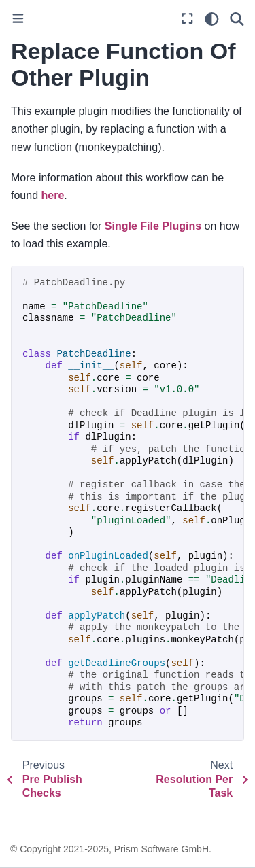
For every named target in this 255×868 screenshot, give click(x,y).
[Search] (237, 19)
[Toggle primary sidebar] (18, 19)
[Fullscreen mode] (187, 19)
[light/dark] (212, 19)
